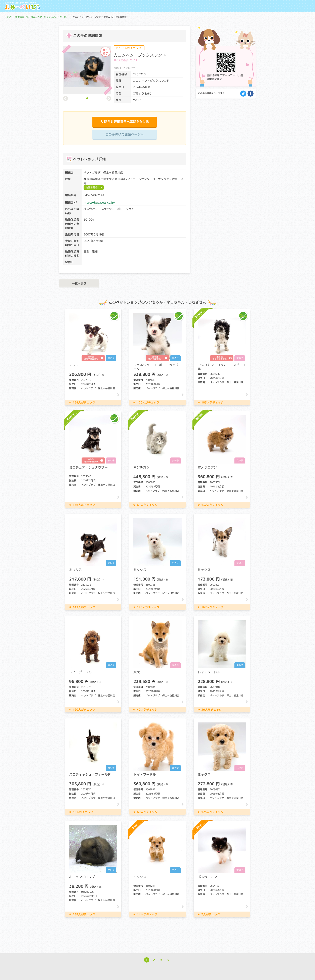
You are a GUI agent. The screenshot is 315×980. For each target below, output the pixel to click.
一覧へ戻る (79, 283)
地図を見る (92, 187)
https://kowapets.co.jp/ (99, 202)
